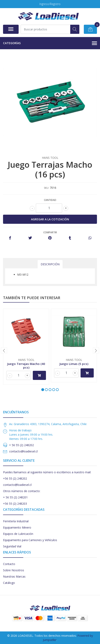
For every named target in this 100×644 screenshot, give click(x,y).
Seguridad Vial (12, 546)
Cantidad (50, 200)
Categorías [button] (50, 43)
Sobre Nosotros (14, 570)
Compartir (50, 232)
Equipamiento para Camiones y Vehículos (30, 540)
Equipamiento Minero (17, 527)
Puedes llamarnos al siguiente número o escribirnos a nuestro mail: (47, 472)
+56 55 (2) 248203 (15, 504)
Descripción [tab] (50, 264)
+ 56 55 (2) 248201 (15, 497)
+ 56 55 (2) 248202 (21, 445)
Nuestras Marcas (14, 576)
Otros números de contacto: (22, 491)
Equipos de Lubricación (18, 534)
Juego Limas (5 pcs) (74, 364)
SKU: (46, 188)
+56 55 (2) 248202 (15, 478)
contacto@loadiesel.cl (23, 451)
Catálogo (9, 583)
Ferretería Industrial (16, 521)
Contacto (9, 564)
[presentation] (4, 350)
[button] (43, 390)
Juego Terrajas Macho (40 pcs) (26, 366)
